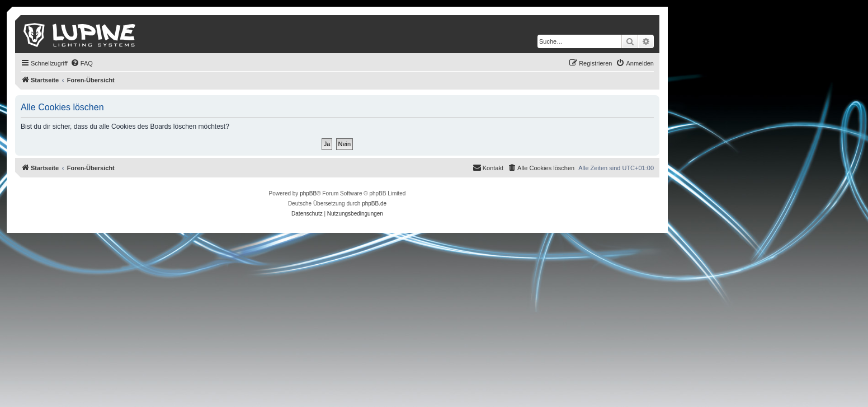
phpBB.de (374, 203)
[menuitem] (82, 63)
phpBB (308, 193)
